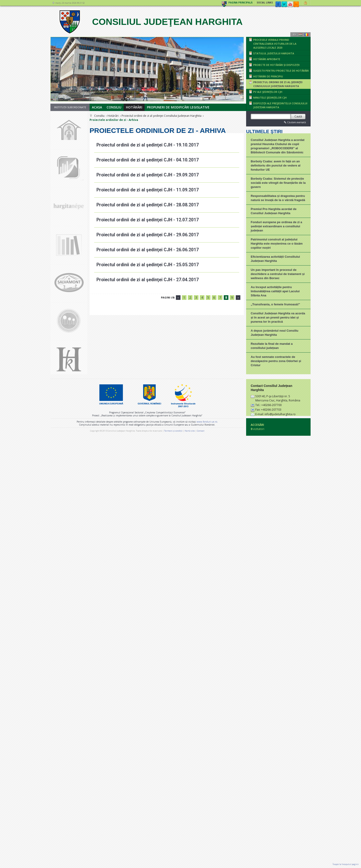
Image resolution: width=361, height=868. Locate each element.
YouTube (290, 4)
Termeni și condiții (173, 856)
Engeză (294, 35)
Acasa (97, 107)
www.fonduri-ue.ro (207, 847)
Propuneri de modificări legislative (178, 107)
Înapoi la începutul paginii (346, 864)
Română (306, 35)
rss (296, 4)
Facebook (278, 4)
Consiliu (114, 107)
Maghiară (300, 35)
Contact (201, 856)
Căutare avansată (294, 122)
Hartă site (190, 856)
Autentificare (306, 3)
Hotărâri (134, 107)
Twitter (284, 4)
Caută (298, 116)
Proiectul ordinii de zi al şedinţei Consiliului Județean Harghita (162, 116)
